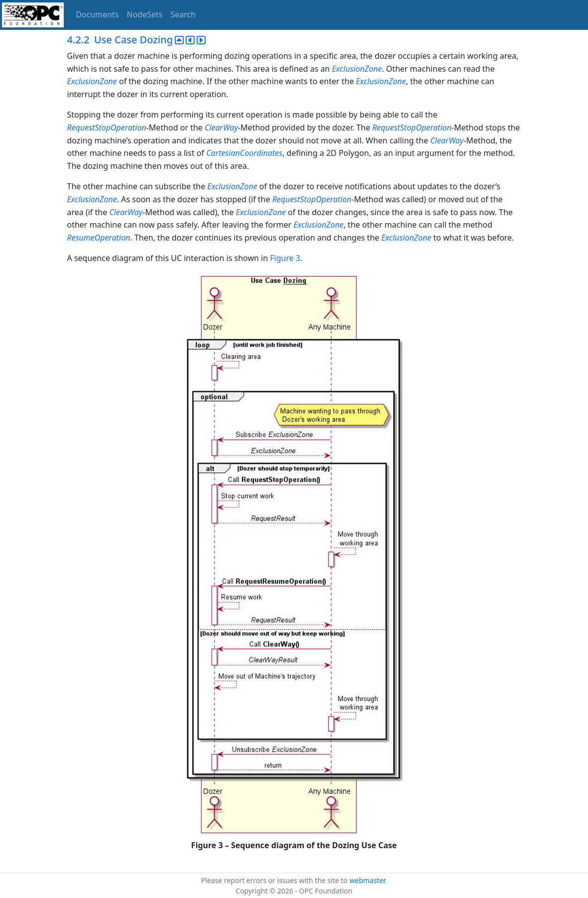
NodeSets (145, 14)
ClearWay (221, 128)
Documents (97, 14)
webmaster (367, 880)
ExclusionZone (357, 69)
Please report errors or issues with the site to (275, 880)
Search (183, 14)
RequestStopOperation (107, 128)
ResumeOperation (99, 238)
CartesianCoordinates (244, 153)
